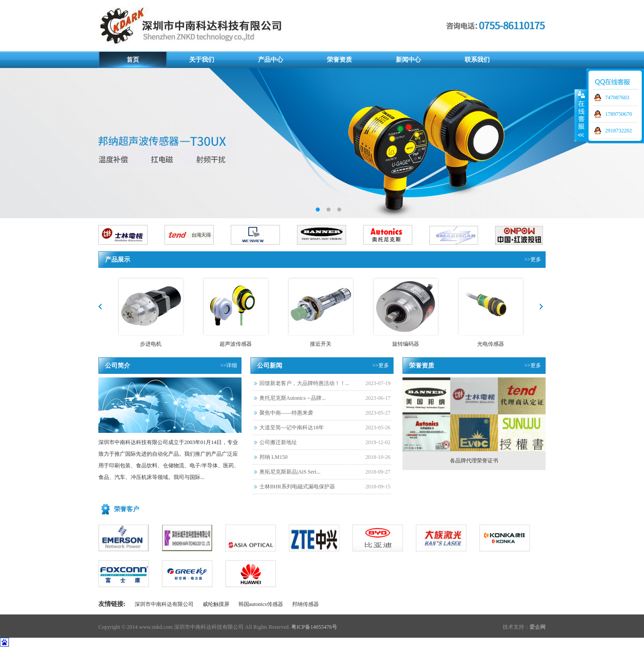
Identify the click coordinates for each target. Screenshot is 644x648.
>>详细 (229, 365)
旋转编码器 (406, 344)
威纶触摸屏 (216, 604)
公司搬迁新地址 (278, 442)
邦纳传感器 (305, 604)
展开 (580, 115)
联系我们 (477, 60)
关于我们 (202, 60)
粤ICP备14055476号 (314, 627)
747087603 (617, 97)
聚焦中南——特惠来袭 (286, 413)
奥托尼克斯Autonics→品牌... (292, 398)
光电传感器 (491, 344)
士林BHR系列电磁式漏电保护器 (297, 487)
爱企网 (538, 627)
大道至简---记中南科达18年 (292, 428)
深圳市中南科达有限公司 (164, 604)
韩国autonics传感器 (261, 604)
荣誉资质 (339, 60)
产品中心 (271, 60)
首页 (133, 60)
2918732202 (619, 131)
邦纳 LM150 (273, 457)
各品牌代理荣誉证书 (474, 461)
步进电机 (151, 344)
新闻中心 (408, 60)
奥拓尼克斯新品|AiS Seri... (290, 472)
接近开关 (321, 344)
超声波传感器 (236, 344)
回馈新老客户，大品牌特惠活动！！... (304, 383)
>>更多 (533, 259)
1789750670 (619, 114)
